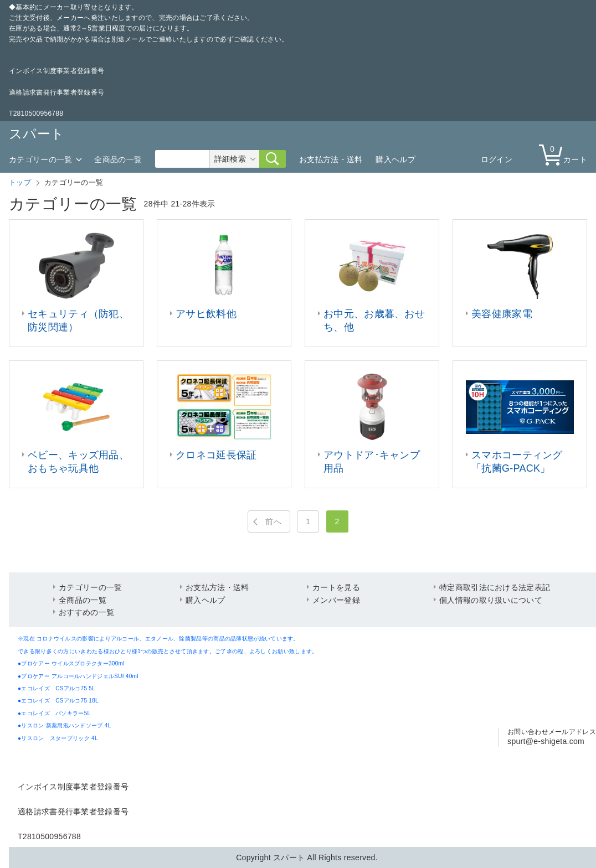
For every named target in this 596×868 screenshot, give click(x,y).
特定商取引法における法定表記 (495, 587)
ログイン (497, 159)
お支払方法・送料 (331, 159)
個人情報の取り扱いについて (491, 600)
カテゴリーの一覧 (40, 159)
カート (566, 154)
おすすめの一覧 (86, 612)
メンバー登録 (336, 600)
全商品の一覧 (118, 159)
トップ (20, 182)
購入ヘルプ (395, 159)
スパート (37, 134)
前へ (273, 521)
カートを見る (336, 587)
